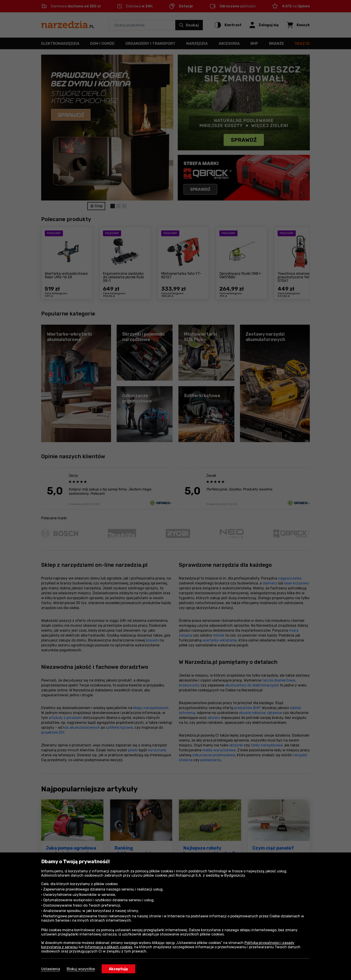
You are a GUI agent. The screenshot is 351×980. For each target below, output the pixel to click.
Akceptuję (118, 969)
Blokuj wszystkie (81, 969)
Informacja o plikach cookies (108, 947)
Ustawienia (51, 969)
